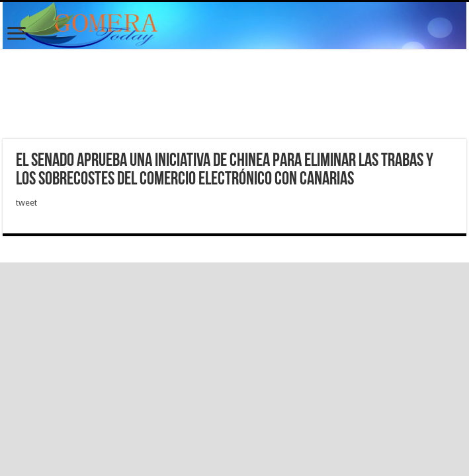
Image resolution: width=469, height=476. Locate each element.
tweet (26, 203)
